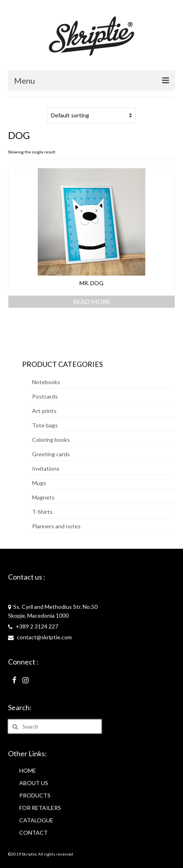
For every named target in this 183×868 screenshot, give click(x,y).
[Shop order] (91, 115)
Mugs (39, 483)
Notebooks (46, 382)
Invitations (46, 468)
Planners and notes (56, 526)
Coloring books (51, 440)
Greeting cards (51, 454)
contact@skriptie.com (40, 637)
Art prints (44, 411)
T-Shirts (42, 512)
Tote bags (45, 425)
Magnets (43, 497)
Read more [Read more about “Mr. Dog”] (92, 301)
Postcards (45, 396)
